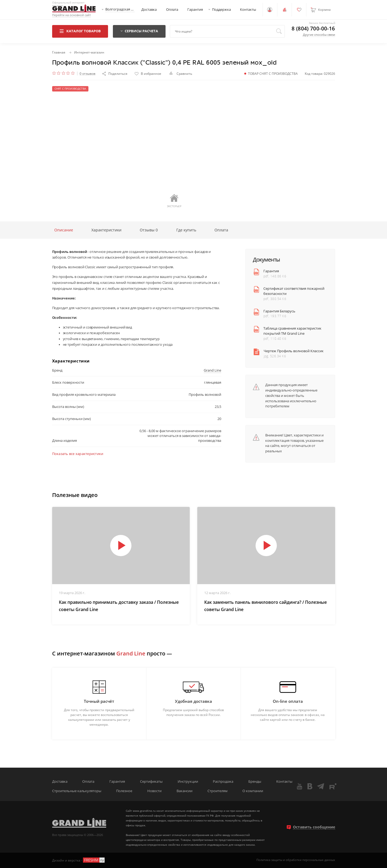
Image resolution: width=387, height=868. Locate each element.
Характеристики (106, 230)
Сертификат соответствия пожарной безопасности (294, 291)
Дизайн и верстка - (79, 860)
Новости (154, 791)
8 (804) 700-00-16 (313, 29)
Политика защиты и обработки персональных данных (296, 860)
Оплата (172, 10)
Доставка (149, 10)
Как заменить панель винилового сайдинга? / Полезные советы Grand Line (266, 606)
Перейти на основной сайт (71, 15)
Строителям (218, 791)
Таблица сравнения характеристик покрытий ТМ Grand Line (292, 331)
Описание (64, 230)
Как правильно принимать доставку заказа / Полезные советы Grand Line (119, 606)
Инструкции (188, 781)
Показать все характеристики (78, 454)
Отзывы (149, 230)
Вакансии (184, 791)
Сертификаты (151, 781)
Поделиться (115, 73)
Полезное (124, 791)
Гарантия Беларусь (279, 311)
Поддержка (221, 10)
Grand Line (212, 370)
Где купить (186, 230)
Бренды (255, 781)
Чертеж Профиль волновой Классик (294, 351)
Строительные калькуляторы (77, 791)
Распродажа (223, 781)
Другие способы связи (319, 35)
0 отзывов (87, 74)
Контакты (248, 10)
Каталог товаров (80, 31)
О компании (253, 791)
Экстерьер (174, 201)
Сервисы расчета (139, 31)
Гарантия (195, 10)
